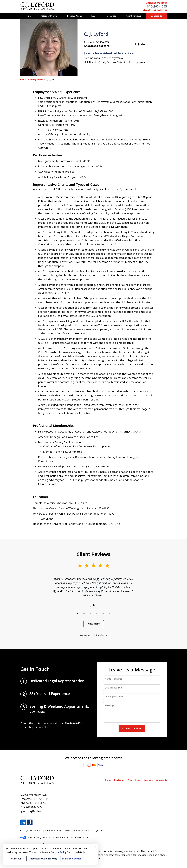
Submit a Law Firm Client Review (93, 635)
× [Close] (96, 846)
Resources (111, 16)
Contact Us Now (156, 3)
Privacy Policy (134, 780)
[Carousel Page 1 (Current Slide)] (78, 613)
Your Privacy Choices (35, 837)
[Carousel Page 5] (103, 613)
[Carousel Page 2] (84, 613)
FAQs (94, 16)
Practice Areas (75, 16)
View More (94, 624)
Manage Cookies (80, 837)
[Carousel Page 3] (90, 613)
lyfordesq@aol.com (154, 10)
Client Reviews (134, 16)
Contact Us (156, 16)
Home (28, 16)
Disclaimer (119, 780)
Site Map (148, 780)
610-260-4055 (157, 6)
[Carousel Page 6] (109, 613)
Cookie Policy (61, 837)
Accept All (15, 859)
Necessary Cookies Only (44, 859)
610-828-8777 (34, 807)
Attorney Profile (49, 16)
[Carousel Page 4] (97, 613)
